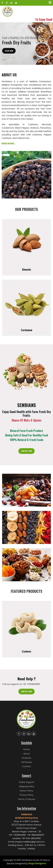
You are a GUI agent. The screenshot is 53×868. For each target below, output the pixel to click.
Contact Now (26, 451)
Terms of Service (27, 799)
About (26, 754)
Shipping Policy (27, 786)
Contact (27, 766)
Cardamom (27, 330)
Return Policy (26, 791)
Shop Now (9, 56)
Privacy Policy (27, 795)
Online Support (26, 782)
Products (26, 758)
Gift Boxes (27, 762)
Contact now (26, 691)
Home (26, 749)
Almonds (26, 270)
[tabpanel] (26, 44)
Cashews (26, 651)
